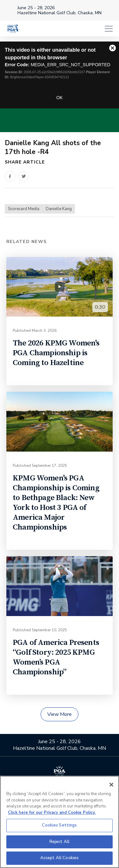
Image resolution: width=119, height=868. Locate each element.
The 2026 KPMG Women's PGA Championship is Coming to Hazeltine (56, 353)
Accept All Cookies (60, 858)
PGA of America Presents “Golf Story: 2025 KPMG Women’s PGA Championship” (56, 657)
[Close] (111, 785)
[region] (60, 822)
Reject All (60, 842)
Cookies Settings (59, 825)
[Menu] (109, 29)
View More (60, 714)
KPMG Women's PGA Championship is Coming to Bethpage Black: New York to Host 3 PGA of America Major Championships (56, 503)
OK (59, 98)
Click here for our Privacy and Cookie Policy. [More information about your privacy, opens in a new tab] (52, 813)
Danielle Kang (59, 209)
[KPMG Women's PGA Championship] (13, 28)
